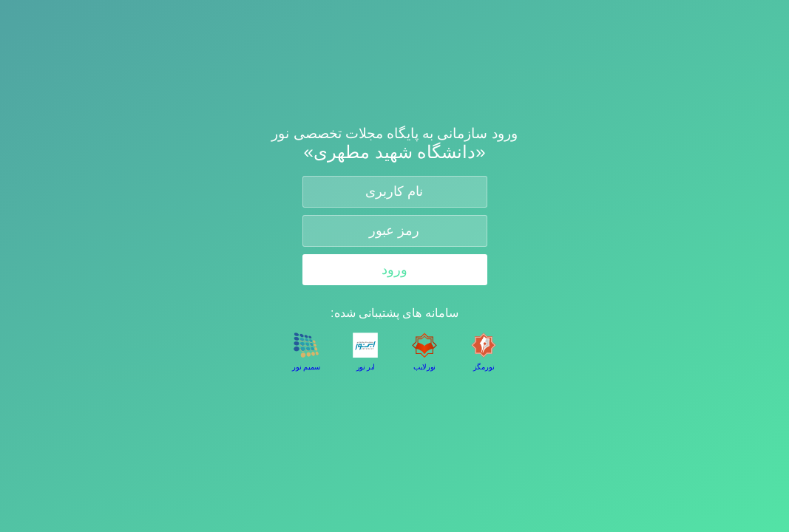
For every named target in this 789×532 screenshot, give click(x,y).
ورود (394, 270)
